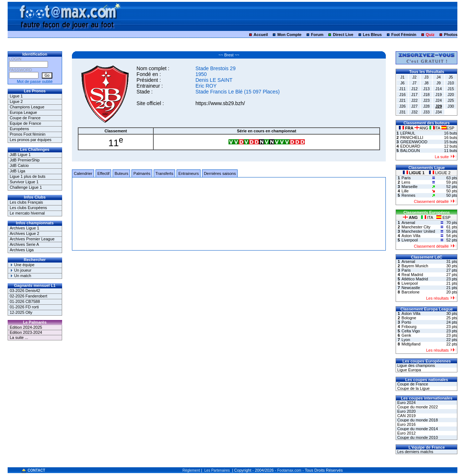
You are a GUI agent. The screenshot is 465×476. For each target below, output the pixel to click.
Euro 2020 (406, 411)
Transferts (164, 173)
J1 (403, 77)
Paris (406, 178)
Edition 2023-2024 (26, 332)
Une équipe (22, 265)
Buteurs (121, 173)
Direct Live (343, 35)
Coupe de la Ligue (413, 388)
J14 (438, 89)
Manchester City (416, 227)
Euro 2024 (406, 403)
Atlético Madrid (415, 279)
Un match (21, 276)
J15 (451, 89)
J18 (426, 95)
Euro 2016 (406, 424)
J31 (403, 112)
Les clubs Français (27, 202)
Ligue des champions (415, 365)
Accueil (261, 35)
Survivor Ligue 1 (24, 182)
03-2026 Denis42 (25, 291)
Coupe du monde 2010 (417, 437)
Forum (317, 35)
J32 (415, 112)
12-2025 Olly (21, 312)
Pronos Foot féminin (28, 134)
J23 (426, 100)
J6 (403, 83)
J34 (438, 112)
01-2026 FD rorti (24, 307)
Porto (406, 322)
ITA (435, 128)
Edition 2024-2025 (26, 327)
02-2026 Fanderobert (29, 296)
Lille (405, 191)
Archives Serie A (25, 244)
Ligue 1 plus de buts (28, 176)
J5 (451, 77)
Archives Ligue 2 (25, 233)
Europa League (23, 112)
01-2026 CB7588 (25, 301)
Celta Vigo (411, 331)
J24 (438, 100)
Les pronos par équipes (31, 140)
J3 (426, 77)
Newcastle (411, 288)
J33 (426, 112)
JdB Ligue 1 (20, 155)
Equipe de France (26, 123)
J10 (451, 83)
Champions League (27, 107)
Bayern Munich (415, 266)
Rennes (408, 195)
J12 (415, 89)
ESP (448, 128)
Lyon (406, 340)
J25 (451, 100)
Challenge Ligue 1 (26, 187)
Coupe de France (25, 118)
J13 (426, 89)
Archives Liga (22, 250)
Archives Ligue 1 (25, 228)
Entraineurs (189, 173)
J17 (415, 95)
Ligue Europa (409, 370)
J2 (415, 77)
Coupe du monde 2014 (417, 429)
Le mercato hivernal (27, 213)
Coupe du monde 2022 (417, 407)
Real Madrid (412, 275)
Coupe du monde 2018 (417, 420)
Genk (406, 335)
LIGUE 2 (440, 173)
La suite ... (19, 337)
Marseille (409, 187)
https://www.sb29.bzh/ (220, 103)
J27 (415, 106)
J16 (403, 95)
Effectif (103, 173)
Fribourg (409, 327)
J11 (403, 89)
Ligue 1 (16, 96)
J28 (426, 106)
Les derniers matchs (415, 452)
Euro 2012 (406, 433)
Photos (451, 35)
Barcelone (411, 292)
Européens (19, 129)
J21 (403, 100)
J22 (415, 100)
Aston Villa (411, 236)
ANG (422, 128)
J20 (451, 95)
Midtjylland (411, 344)
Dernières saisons (220, 173)
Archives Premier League (32, 239)
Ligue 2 (16, 101)
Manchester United (418, 231)
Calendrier (83, 173)
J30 (451, 106)
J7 (415, 83)
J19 (438, 95)
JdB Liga (18, 171)
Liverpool (410, 240)
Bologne (409, 318)
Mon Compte (289, 35)
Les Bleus (372, 35)
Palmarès (142, 173)
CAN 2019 (406, 416)
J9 (439, 83)
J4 (439, 77)
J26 (403, 106)
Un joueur (21, 270)
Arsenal (408, 223)
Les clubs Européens (29, 208)
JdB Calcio (19, 165)
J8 (426, 83)
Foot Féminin (404, 35)
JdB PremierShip (25, 160)
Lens (406, 182)
